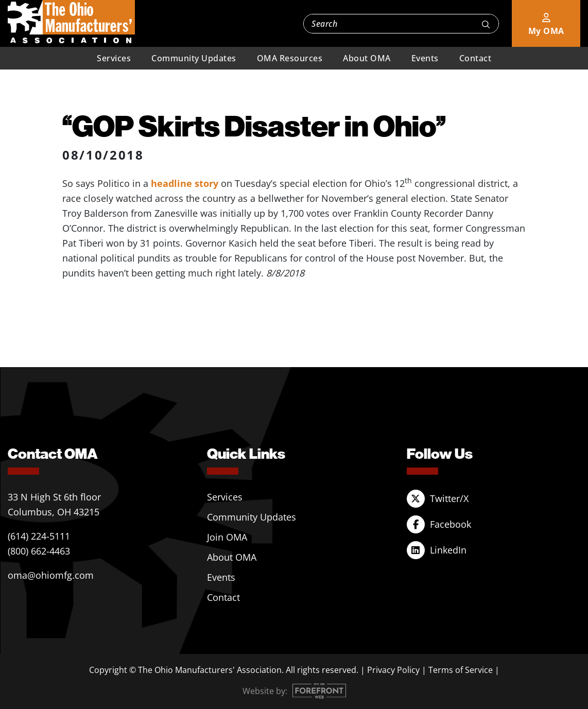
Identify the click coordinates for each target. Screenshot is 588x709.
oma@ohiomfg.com (51, 575)
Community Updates (194, 58)
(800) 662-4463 (39, 551)
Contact (475, 58)
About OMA (367, 58)
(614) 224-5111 (39, 536)
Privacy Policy (393, 670)
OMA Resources (290, 58)
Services (114, 58)
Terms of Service (461, 670)
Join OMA (227, 537)
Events (425, 58)
